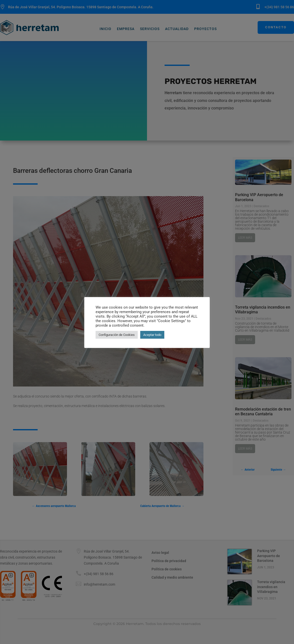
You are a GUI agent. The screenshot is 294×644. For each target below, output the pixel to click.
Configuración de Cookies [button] (117, 335)
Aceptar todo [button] (152, 335)
